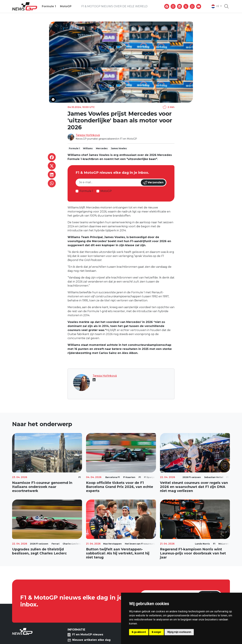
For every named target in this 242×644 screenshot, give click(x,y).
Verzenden (153, 183)
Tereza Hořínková (88, 135)
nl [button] (215, 6)
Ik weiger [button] (156, 632)
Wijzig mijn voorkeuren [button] (179, 632)
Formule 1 (49, 6)
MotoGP (66, 6)
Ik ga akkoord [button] (139, 632)
